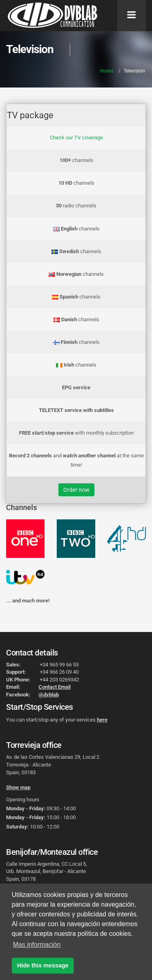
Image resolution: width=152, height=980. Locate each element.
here (102, 720)
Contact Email (55, 687)
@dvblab (49, 695)
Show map (18, 787)
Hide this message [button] (43, 965)
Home (107, 71)
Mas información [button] (37, 945)
